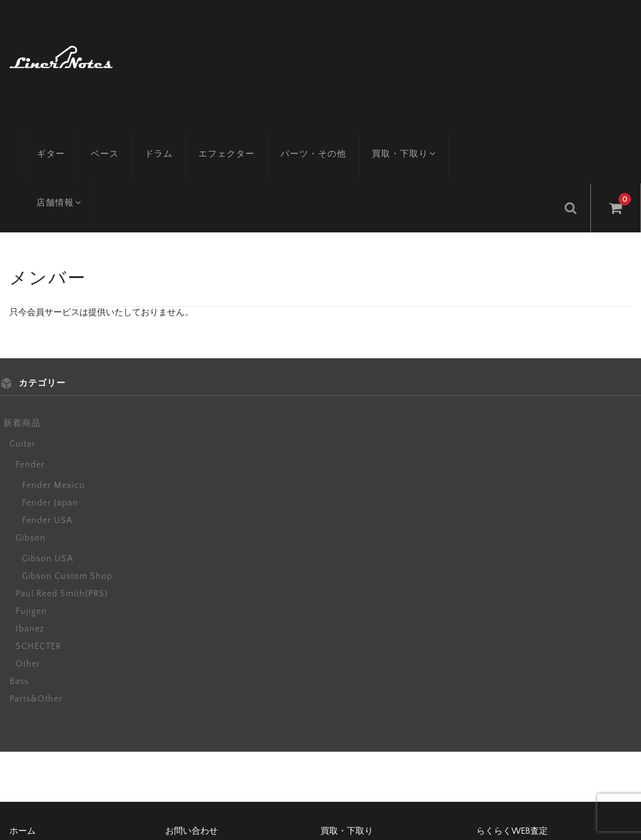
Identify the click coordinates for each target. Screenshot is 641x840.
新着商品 (22, 350)
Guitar (23, 371)
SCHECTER (38, 573)
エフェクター (232, 135)
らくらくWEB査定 (512, 758)
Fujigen (31, 538)
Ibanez (30, 556)
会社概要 (338, 779)
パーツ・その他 (319, 135)
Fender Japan (50, 430)
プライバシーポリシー (520, 779)
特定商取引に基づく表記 (213, 779)
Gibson (31, 465)
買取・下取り (411, 135)
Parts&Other (36, 626)
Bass (19, 608)
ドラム (164, 135)
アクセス (27, 779)
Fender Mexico (54, 412)
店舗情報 (494, 135)
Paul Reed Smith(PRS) (62, 521)
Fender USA (47, 447)
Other (28, 591)
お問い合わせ (192, 758)
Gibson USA (48, 485)
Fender (30, 391)
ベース (110, 135)
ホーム (23, 758)
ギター (57, 135)
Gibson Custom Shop (67, 503)
